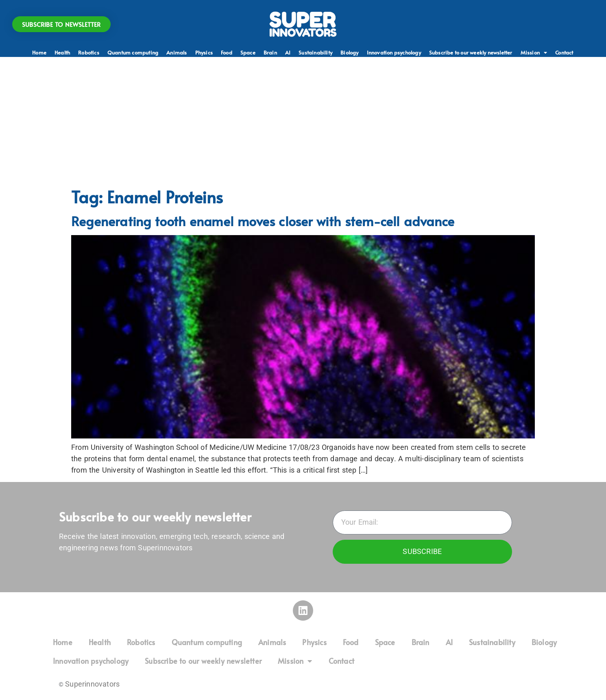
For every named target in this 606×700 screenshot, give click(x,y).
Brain (270, 52)
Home (39, 52)
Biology (349, 52)
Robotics (89, 52)
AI (288, 52)
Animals (177, 52)
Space (248, 52)
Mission (534, 52)
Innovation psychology (394, 52)
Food (227, 52)
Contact (564, 52)
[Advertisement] (303, 122)
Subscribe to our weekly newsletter (471, 52)
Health (62, 52)
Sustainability (315, 52)
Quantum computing (133, 52)
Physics (204, 52)
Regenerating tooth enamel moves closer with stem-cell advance (263, 221)
